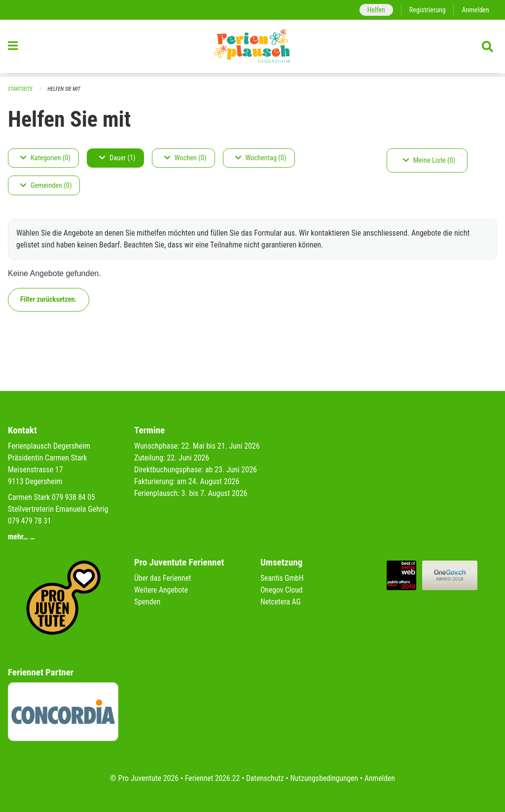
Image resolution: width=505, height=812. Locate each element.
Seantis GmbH (283, 578)
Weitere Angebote (162, 590)
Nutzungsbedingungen (325, 778)
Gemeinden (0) (46, 186)
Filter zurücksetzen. (49, 300)
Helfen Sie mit (65, 89)
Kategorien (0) (45, 158)
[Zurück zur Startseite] (252, 48)
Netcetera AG (281, 602)
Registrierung (426, 10)
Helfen (374, 10)
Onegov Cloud (282, 590)
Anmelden (475, 10)
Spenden (148, 602)
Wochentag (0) (261, 158)
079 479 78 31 (30, 521)
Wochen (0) (185, 158)
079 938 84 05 (74, 497)
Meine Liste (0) (429, 160)
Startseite (21, 89)
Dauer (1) (117, 158)
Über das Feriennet (163, 578)
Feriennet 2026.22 (211, 778)
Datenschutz (265, 778)
